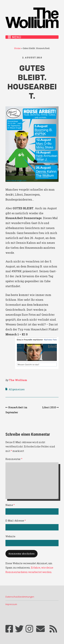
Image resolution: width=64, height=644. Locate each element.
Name (10, 505)
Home (17, 48)
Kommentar (14, 459)
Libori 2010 (49, 407)
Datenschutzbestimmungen (20, 597)
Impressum (11, 604)
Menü (16, 37)
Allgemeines (17, 389)
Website (10, 536)
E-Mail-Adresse (16, 521)
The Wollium (18, 380)
